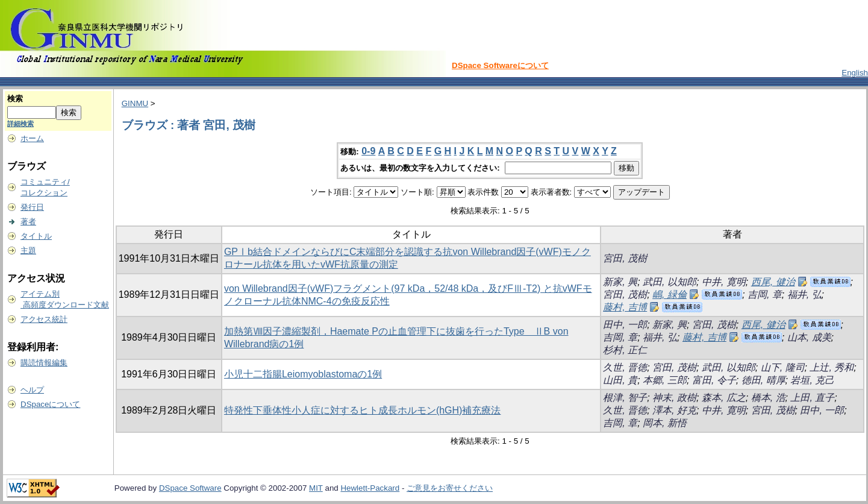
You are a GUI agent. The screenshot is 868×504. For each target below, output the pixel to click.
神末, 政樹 (674, 398)
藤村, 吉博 (625, 307)
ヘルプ (32, 390)
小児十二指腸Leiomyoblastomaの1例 (303, 374)
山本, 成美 (809, 337)
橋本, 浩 (768, 398)
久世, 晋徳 (625, 367)
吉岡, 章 (765, 295)
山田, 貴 (620, 380)
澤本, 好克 (674, 410)
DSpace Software (190, 488)
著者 (28, 222)
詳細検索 (20, 124)
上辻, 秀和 (832, 367)
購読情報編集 (44, 363)
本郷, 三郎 (665, 380)
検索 (15, 99)
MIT (316, 488)
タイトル (36, 236)
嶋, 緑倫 (670, 295)
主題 (28, 250)
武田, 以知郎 (670, 282)
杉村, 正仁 (625, 350)
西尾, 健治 (773, 282)
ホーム (32, 138)
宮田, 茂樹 (625, 258)
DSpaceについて (50, 404)
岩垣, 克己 (812, 380)
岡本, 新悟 (665, 423)
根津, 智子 (625, 398)
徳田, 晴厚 (763, 380)
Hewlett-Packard (370, 488)
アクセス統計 (44, 319)
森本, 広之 (724, 398)
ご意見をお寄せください (450, 488)
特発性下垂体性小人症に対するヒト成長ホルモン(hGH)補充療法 (363, 410)
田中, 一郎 (625, 325)
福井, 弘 (804, 295)
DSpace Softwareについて (500, 65)
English (855, 73)
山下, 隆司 (783, 367)
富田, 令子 (714, 380)
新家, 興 (620, 282)
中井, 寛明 (724, 282)
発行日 (32, 207)
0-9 (368, 151)
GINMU (135, 103)
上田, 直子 (812, 398)
